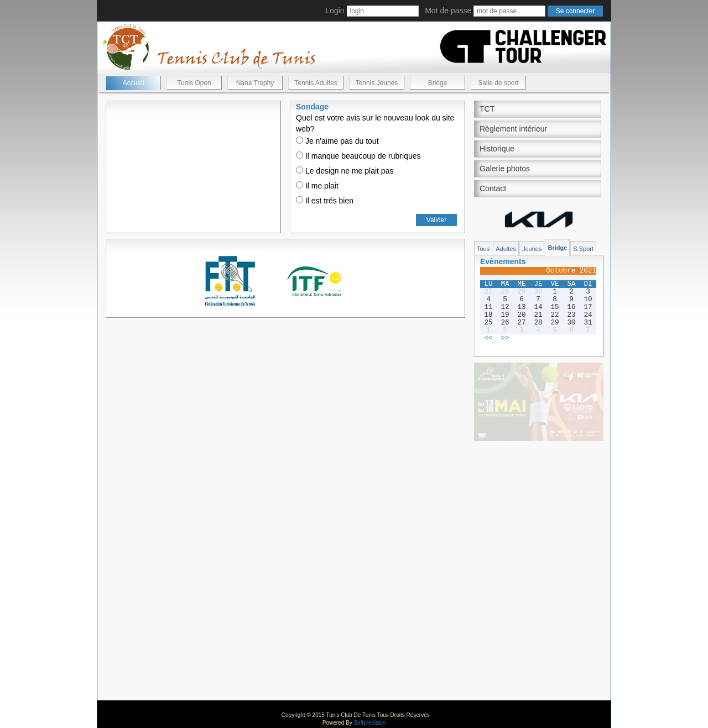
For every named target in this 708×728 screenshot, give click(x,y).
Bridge (438, 83)
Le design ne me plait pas (345, 171)
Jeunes (532, 249)
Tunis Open (194, 83)
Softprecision (369, 723)
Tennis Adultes (316, 83)
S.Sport (583, 249)
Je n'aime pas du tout (337, 141)
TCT (487, 109)
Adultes (506, 249)
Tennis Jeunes (377, 83)
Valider (436, 220)
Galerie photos (505, 169)
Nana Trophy (255, 83)
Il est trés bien (325, 201)
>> (505, 338)
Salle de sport (498, 83)
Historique (497, 149)
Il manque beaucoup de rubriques (358, 156)
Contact (493, 188)
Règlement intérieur (513, 129)
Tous (483, 249)
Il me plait (317, 186)
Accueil (134, 83)
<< (488, 338)
